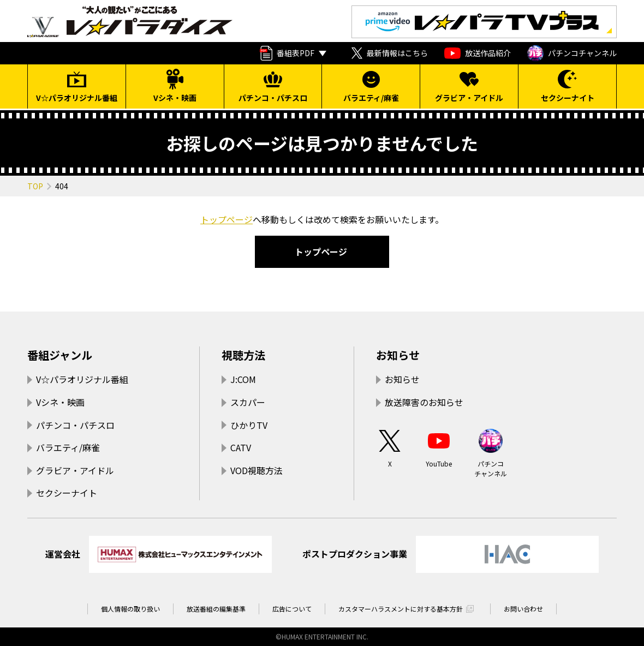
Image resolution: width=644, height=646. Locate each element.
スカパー (248, 402)
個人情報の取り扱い (130, 609)
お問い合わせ (523, 609)
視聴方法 (243, 355)
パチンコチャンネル (572, 53)
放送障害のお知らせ (424, 402)
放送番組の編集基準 (216, 609)
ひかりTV (249, 425)
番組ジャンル (60, 355)
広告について (292, 609)
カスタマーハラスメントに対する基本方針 (401, 609)
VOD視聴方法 (257, 470)
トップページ (226, 219)
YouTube (439, 448)
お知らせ (398, 355)
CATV (241, 447)
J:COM (243, 379)
